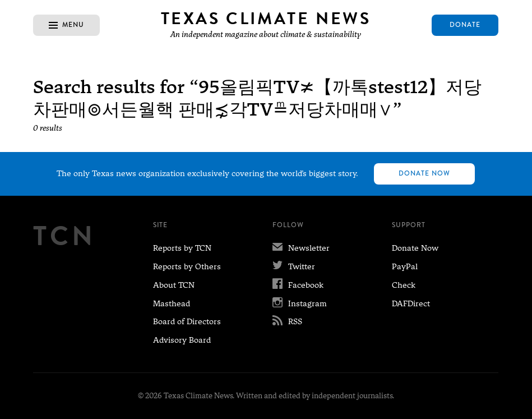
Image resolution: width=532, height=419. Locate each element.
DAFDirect (411, 303)
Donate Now (424, 174)
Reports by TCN (182, 248)
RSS (287, 321)
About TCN (174, 285)
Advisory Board (182, 340)
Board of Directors (187, 321)
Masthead (172, 303)
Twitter (294, 266)
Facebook (298, 285)
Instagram (300, 303)
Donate (465, 25)
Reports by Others (187, 266)
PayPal (405, 266)
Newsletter (301, 248)
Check (404, 285)
